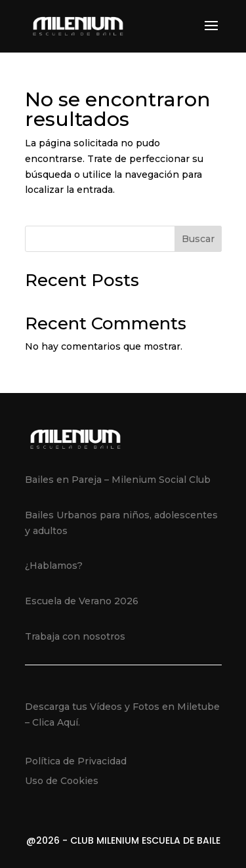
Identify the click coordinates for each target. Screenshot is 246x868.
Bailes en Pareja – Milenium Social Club (118, 480)
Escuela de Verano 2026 (82, 601)
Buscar (198, 239)
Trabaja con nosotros (75, 636)
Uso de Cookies (62, 781)
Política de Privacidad (76, 761)
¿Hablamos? (54, 566)
